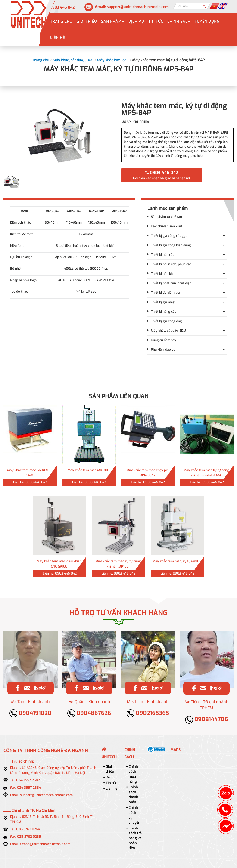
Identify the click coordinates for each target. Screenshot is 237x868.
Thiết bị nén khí (162, 274)
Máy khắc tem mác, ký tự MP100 (177, 561)
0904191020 (30, 713)
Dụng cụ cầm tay (164, 340)
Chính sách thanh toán (133, 794)
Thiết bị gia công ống (166, 321)
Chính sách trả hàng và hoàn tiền (135, 838)
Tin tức (156, 21)
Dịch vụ (136, 21)
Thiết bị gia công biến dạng (171, 245)
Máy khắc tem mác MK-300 (88, 470)
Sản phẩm (113, 21)
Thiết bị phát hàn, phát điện (171, 283)
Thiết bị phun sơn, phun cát (171, 264)
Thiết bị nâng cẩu (164, 312)
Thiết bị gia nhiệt (163, 302)
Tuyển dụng (207, 21)
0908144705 (207, 719)
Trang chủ (61, 21)
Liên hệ (58, 38)
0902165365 (148, 713)
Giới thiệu (87, 21)
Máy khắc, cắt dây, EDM (73, 60)
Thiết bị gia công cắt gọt (169, 236)
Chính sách (179, 21)
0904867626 (89, 713)
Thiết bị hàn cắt (162, 255)
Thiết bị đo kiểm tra (165, 293)
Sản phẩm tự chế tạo (166, 217)
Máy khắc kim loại (112, 60)
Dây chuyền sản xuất (167, 226)
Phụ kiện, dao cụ (163, 350)
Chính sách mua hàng (133, 774)
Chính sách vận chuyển (134, 815)
